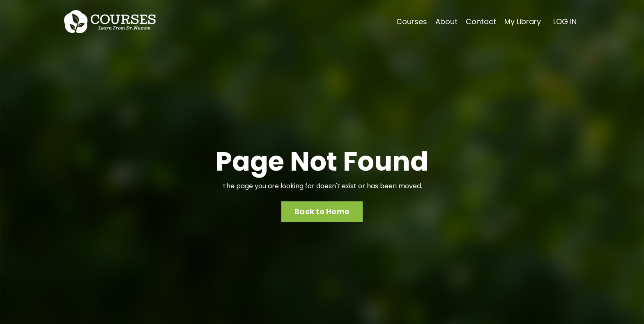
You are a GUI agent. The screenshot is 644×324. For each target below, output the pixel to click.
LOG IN (565, 22)
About (446, 22)
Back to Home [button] (322, 211)
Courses (412, 22)
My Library (523, 22)
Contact (481, 22)
